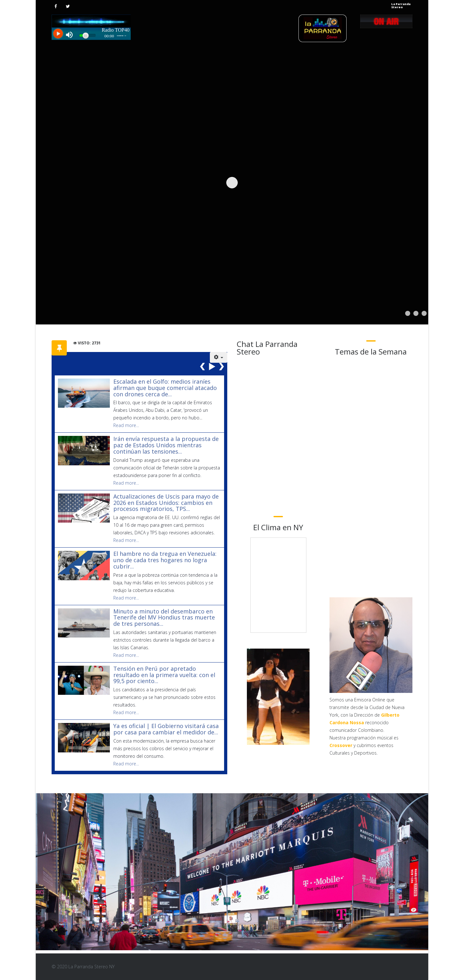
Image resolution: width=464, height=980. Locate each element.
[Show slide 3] (424, 313)
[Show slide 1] (408, 313)
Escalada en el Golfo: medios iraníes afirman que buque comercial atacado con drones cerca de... (165, 388)
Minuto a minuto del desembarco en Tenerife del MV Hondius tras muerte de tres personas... (164, 618)
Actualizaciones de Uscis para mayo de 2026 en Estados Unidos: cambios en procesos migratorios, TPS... (166, 503)
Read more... (126, 425)
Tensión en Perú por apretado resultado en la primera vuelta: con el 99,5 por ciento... (164, 675)
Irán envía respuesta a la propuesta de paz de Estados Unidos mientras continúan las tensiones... (166, 445)
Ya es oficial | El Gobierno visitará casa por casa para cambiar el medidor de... (166, 729)
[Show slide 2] (416, 313)
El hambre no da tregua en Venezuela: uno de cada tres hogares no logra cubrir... (165, 560)
